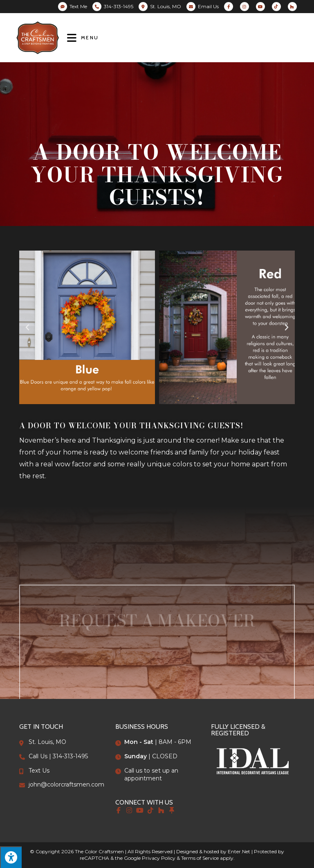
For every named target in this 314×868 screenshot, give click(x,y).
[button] (27, 328)
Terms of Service (200, 858)
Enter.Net (239, 851)
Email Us (208, 6)
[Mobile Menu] (83, 37)
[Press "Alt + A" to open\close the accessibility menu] (11, 857)
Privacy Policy (159, 858)
